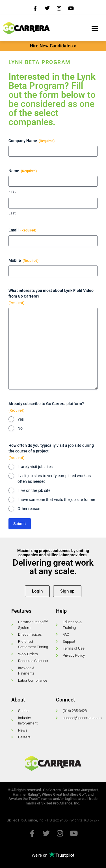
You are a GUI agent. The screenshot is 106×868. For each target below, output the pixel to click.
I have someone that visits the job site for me (56, 500)
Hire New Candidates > (53, 46)
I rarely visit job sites (35, 467)
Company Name (32, 141)
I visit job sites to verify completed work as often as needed (54, 479)
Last (12, 213)
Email (22, 230)
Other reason (29, 509)
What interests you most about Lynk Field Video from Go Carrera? (51, 297)
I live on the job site (34, 490)
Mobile (23, 261)
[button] (95, 28)
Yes (21, 419)
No (20, 428)
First (12, 191)
